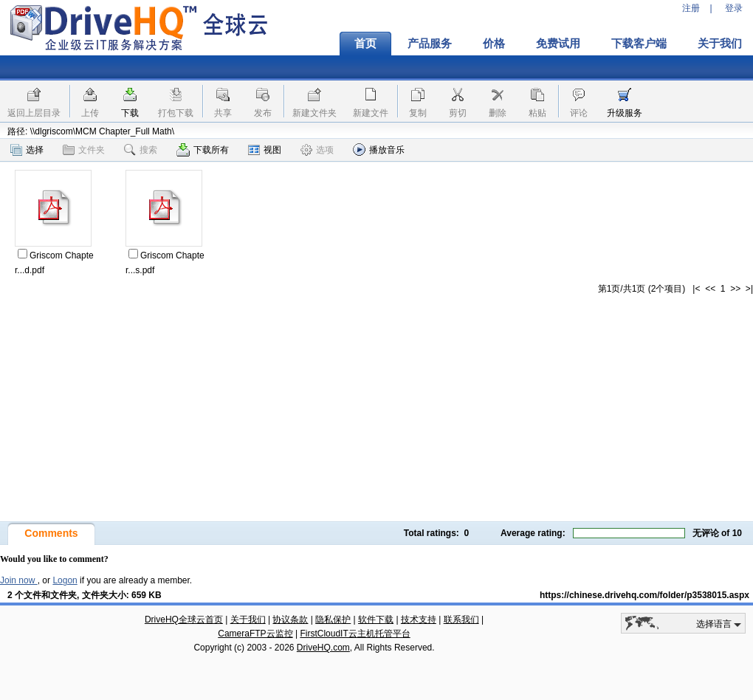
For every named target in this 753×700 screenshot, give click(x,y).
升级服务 (625, 113)
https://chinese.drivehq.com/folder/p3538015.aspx (644, 595)
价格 (494, 44)
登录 (734, 8)
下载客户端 (639, 44)
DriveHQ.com (323, 648)
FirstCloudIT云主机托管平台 (355, 634)
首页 (365, 44)
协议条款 (290, 620)
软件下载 (376, 620)
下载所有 (203, 150)
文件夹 (84, 150)
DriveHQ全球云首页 (184, 620)
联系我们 (461, 620)
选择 (27, 150)
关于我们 (248, 620)
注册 (691, 8)
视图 (265, 150)
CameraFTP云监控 (255, 634)
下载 (130, 113)
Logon (65, 580)
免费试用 (558, 44)
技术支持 (419, 620)
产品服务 (430, 44)
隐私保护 (333, 620)
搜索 (141, 150)
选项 (317, 150)
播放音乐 (379, 150)
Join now (19, 580)
